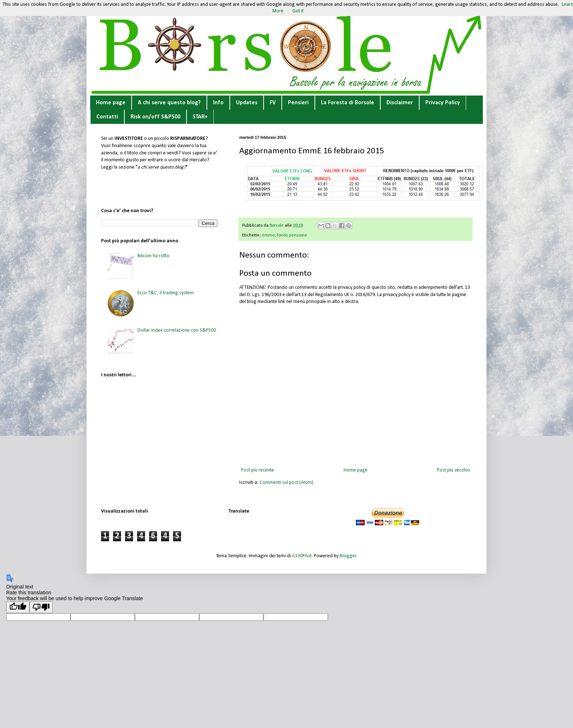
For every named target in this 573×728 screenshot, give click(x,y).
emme (268, 235)
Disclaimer (400, 103)
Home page (111, 103)
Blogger (348, 556)
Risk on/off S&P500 (155, 117)
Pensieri (298, 103)
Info (218, 103)
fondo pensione (292, 235)
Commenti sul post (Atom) (286, 483)
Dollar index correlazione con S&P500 (177, 330)
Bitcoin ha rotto (153, 256)
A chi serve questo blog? (169, 103)
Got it (298, 11)
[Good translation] (18, 607)
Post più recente (258, 470)
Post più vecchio (454, 470)
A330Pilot (302, 556)
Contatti (107, 117)
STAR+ (200, 117)
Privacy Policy (443, 103)
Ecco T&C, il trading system (166, 293)
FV (273, 103)
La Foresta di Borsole (348, 103)
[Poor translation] (41, 607)
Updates (247, 103)
